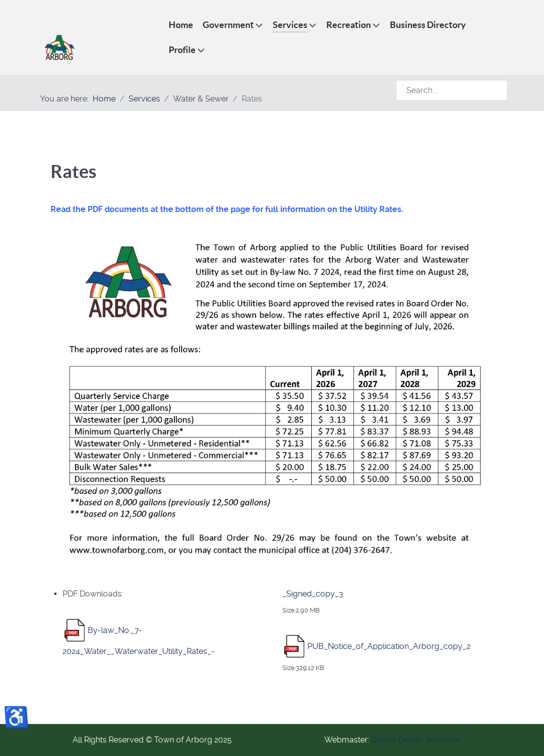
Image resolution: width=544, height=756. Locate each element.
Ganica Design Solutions (416, 740)
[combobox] (452, 90)
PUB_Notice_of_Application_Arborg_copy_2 (389, 646)
